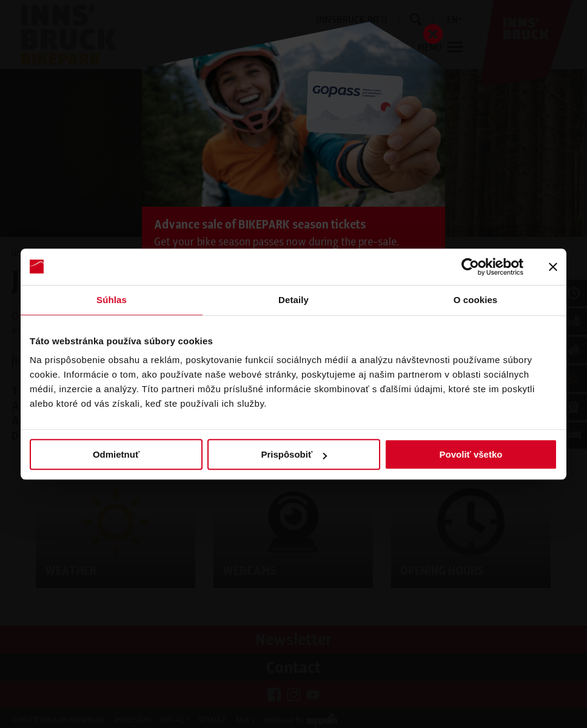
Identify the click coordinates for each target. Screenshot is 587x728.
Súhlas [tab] (112, 300)
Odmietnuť (116, 454)
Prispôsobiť (294, 454)
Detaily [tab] (293, 300)
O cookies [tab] (476, 300)
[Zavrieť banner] (553, 267)
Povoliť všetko (471, 454)
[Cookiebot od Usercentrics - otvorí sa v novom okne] (470, 267)
